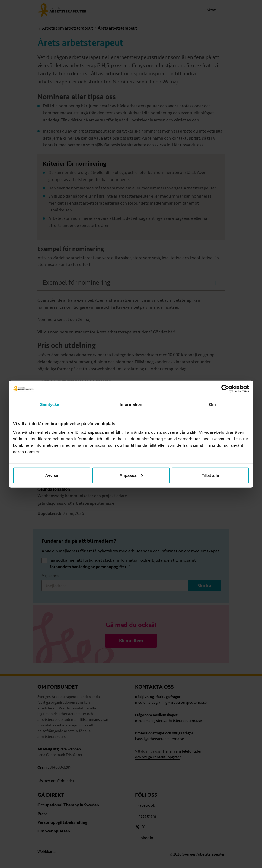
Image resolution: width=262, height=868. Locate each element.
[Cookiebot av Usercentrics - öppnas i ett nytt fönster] (225, 389)
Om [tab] (212, 404)
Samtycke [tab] (50, 404)
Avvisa (52, 475)
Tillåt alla (210, 475)
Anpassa (131, 475)
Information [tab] (131, 404)
